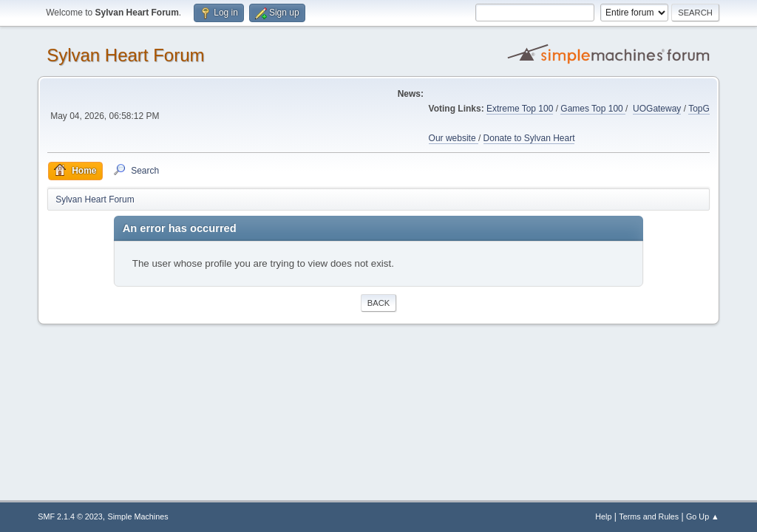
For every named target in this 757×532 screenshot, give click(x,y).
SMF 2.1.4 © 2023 (70, 516)
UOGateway (657, 109)
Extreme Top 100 (520, 109)
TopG (699, 109)
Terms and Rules (649, 516)
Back (378, 303)
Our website (454, 138)
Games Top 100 (593, 109)
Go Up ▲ (703, 516)
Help (603, 516)
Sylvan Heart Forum (125, 55)
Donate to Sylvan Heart (529, 138)
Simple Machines (138, 516)
